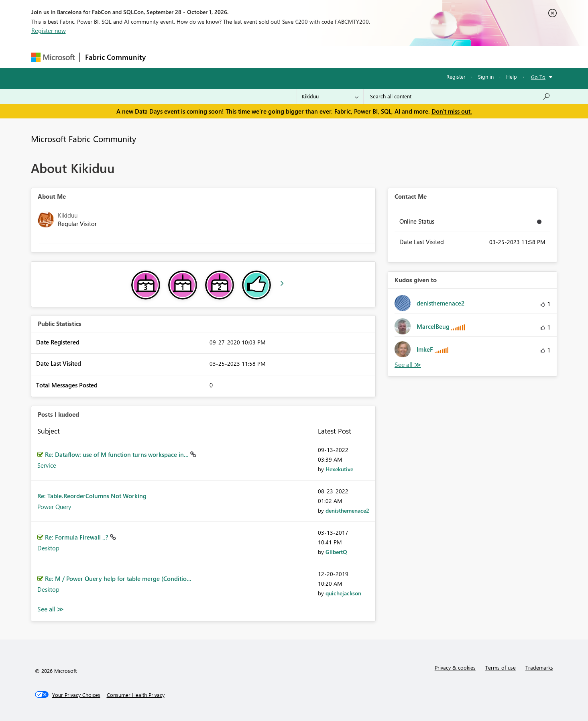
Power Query (54, 507)
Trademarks (539, 667)
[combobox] (460, 96)
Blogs (304, 57)
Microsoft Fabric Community (83, 138)
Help (512, 76)
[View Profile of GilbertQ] (336, 552)
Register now (49, 31)
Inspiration (199, 57)
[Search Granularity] (330, 96)
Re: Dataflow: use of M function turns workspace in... (118, 454)
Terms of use (501, 667)
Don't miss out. (452, 111)
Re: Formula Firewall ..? (77, 537)
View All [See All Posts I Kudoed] (51, 609)
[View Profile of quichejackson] (343, 593)
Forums (164, 57)
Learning (335, 57)
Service (47, 465)
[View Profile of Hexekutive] (339, 469)
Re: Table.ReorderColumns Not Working (92, 496)
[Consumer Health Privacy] (136, 695)
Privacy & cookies (455, 667)
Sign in (486, 76)
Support (369, 57)
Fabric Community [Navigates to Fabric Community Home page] (115, 57)
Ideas (232, 57)
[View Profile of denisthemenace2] (347, 510)
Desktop (48, 548)
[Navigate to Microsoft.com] (53, 57)
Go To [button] (538, 77)
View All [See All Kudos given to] (408, 365)
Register (456, 76)
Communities (268, 57)
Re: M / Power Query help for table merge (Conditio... (118, 578)
